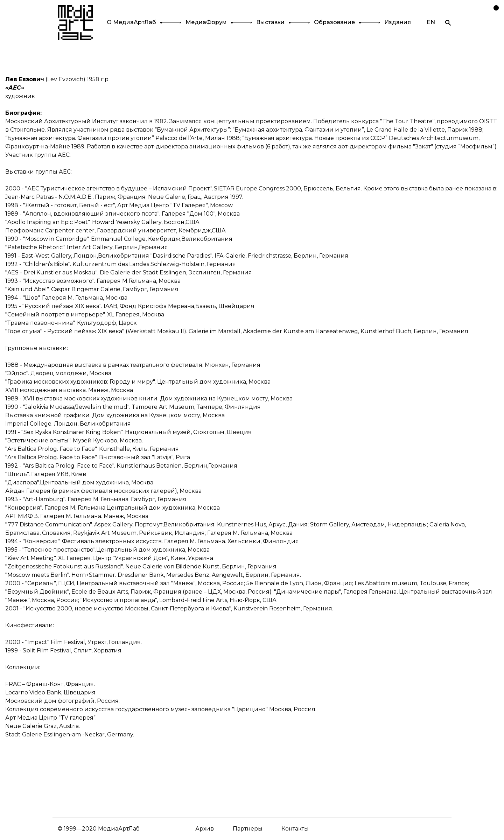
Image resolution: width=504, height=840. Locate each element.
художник (20, 96)
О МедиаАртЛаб (131, 22)
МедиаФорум (206, 22)
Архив (205, 829)
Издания (398, 22)
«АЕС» (15, 88)
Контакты (295, 829)
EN (431, 22)
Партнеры (248, 829)
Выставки (270, 22)
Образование (334, 22)
